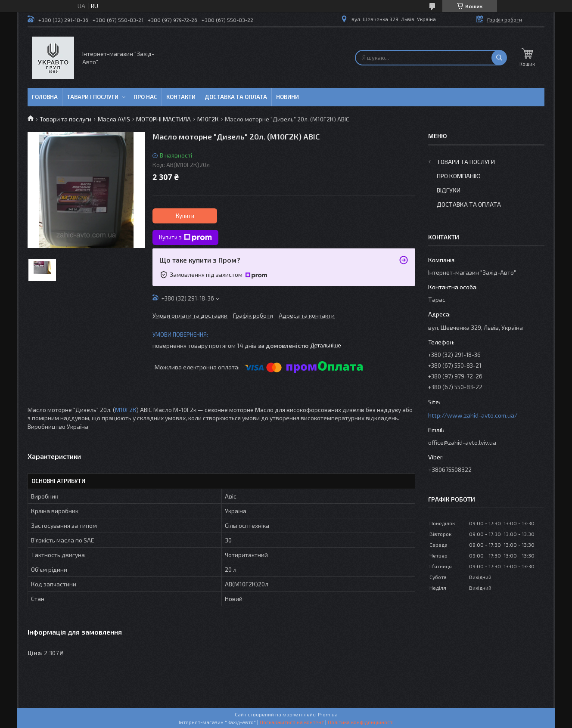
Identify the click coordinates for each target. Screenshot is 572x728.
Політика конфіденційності (361, 722)
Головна (45, 97)
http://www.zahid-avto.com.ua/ (473, 415)
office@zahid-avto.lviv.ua (462, 442)
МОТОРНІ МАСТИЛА (163, 119)
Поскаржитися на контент (292, 722)
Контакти (181, 97)
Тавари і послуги (93, 97)
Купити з (185, 238)
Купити (185, 216)
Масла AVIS (114, 119)
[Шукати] (499, 58)
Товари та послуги (65, 119)
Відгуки (449, 190)
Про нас (145, 97)
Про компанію (459, 176)
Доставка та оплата (236, 97)
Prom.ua (328, 714)
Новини (288, 97)
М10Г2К (208, 119)
